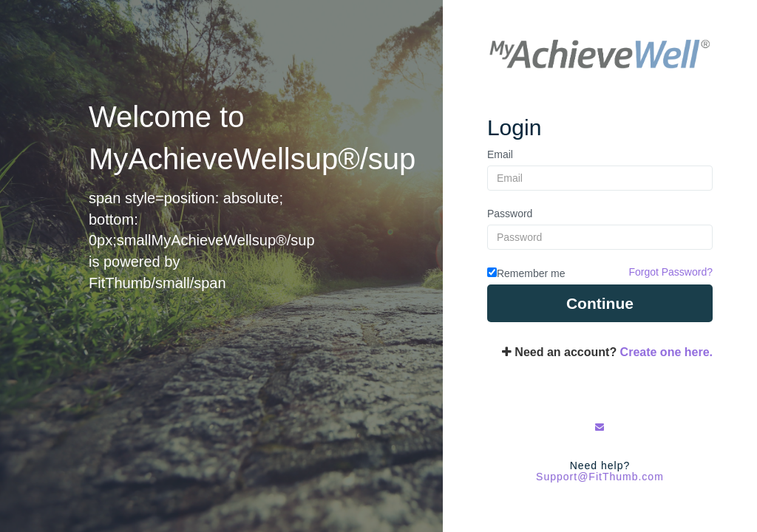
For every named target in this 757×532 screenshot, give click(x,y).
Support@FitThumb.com (600, 477)
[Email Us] (600, 427)
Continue (600, 303)
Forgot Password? (671, 272)
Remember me (531, 273)
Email (500, 154)
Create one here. (666, 352)
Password (510, 214)
